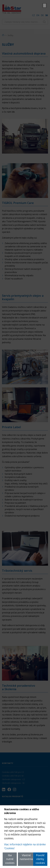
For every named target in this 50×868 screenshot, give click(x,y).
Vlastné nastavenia (26, 857)
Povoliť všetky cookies (40, 859)
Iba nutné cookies (10, 859)
